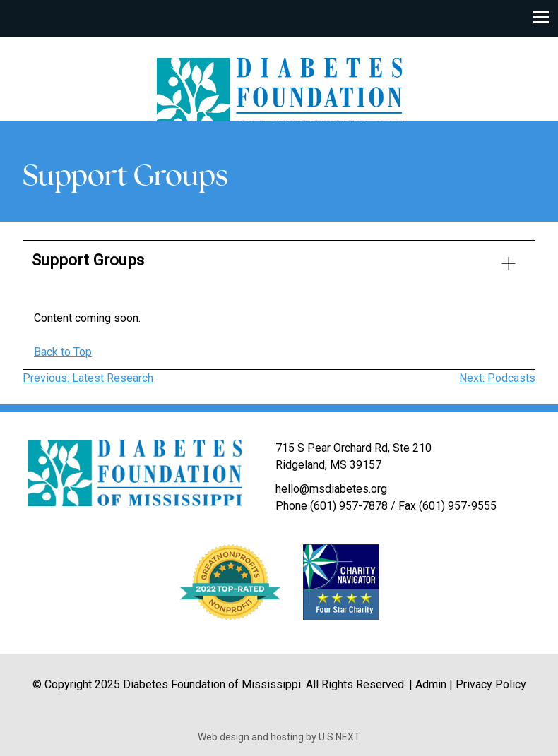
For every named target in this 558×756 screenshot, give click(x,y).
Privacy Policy (491, 684)
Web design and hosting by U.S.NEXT (279, 737)
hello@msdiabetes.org (331, 489)
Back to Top (63, 352)
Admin (431, 684)
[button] (279, 266)
